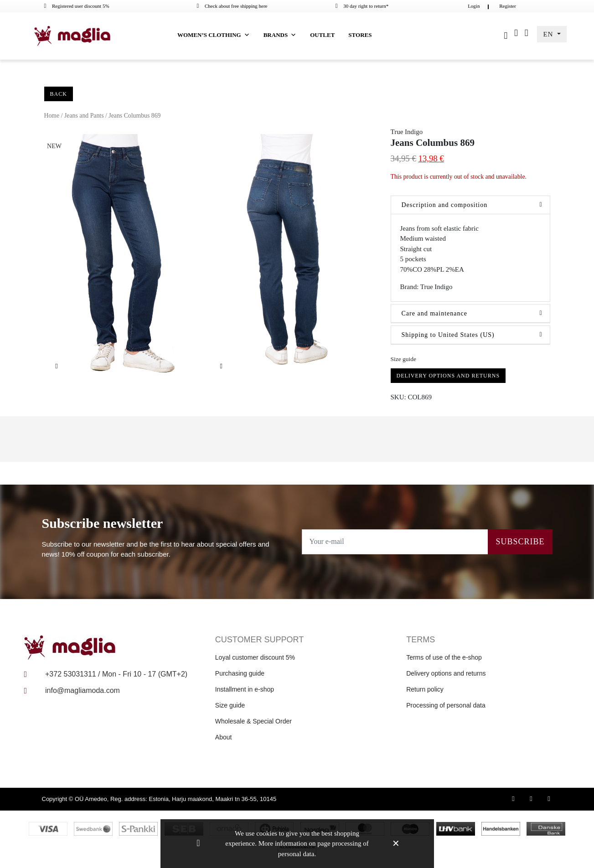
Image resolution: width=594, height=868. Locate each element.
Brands (280, 35)
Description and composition (445, 205)
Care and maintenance (434, 313)
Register (508, 6)
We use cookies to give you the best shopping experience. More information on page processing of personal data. (297, 844)
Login (474, 6)
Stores (360, 35)
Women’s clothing (214, 35)
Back (59, 94)
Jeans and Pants (84, 116)
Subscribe (520, 542)
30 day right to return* (362, 6)
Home (52, 116)
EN (549, 34)
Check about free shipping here (232, 6)
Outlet (322, 35)
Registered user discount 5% (77, 6)
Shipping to (448, 335)
